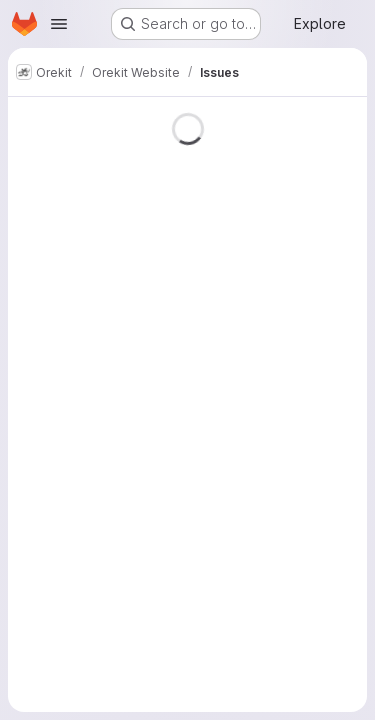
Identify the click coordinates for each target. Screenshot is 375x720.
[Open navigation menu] (59, 24)
